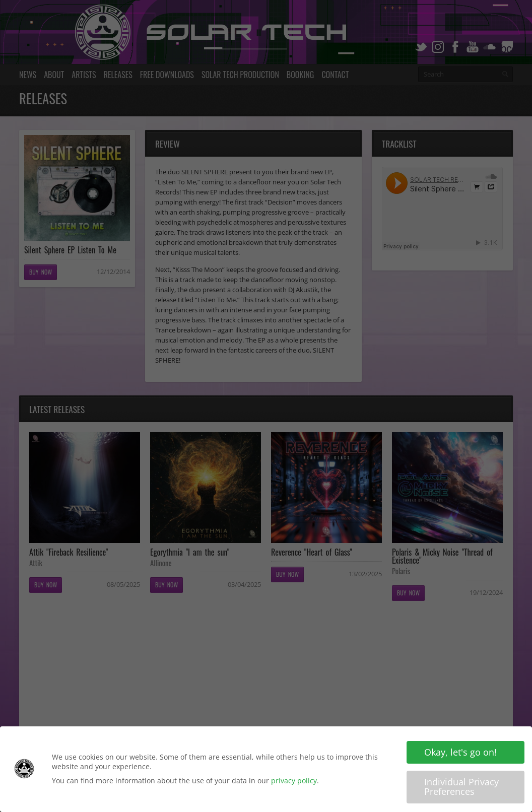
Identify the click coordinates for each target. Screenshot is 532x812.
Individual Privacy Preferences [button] (461, 787)
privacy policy (294, 781)
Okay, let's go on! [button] (460, 752)
